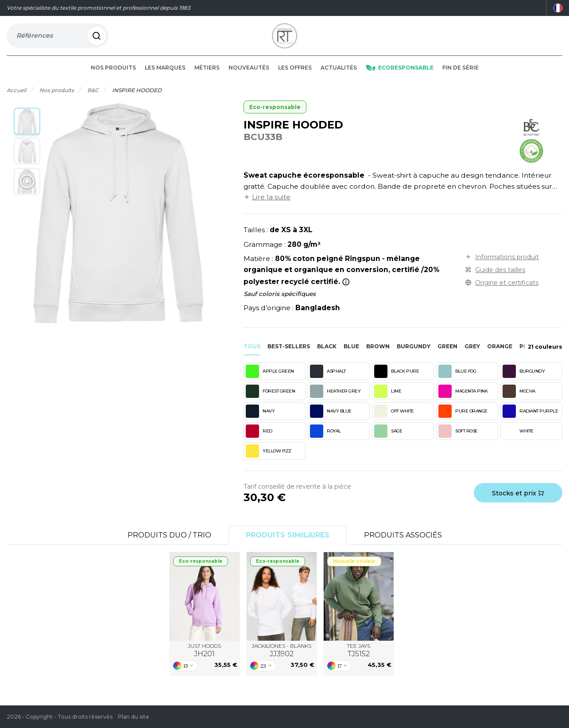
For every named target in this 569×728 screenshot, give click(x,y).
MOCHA (519, 400)
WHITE (518, 440)
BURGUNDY (524, 380)
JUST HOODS (204, 659)
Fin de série (461, 76)
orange (500, 355)
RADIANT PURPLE (530, 420)
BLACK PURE (397, 380)
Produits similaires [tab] (288, 543)
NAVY (260, 420)
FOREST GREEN (270, 400)
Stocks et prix (518, 502)
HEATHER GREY (335, 400)
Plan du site (134, 717)
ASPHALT (328, 380)
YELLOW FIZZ (269, 459)
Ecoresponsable (400, 76)
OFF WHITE (394, 420)
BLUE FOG (457, 380)
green (447, 355)
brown (378, 355)
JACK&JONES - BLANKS (281, 659)
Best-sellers (289, 355)
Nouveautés (249, 76)
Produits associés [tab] (403, 543)
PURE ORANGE (463, 420)
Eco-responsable (275, 115)
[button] (27, 129)
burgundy (414, 355)
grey (472, 355)
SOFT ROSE (458, 440)
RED (259, 440)
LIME (388, 400)
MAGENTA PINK (463, 400)
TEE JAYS (358, 659)
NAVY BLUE (331, 420)
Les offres (295, 76)
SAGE (388, 440)
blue (351, 355)
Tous (252, 355)
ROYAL (325, 440)
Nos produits (113, 76)
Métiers (207, 76)
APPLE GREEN (270, 380)
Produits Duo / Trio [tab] (169, 543)
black (327, 355)
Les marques (165, 76)
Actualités (339, 76)
